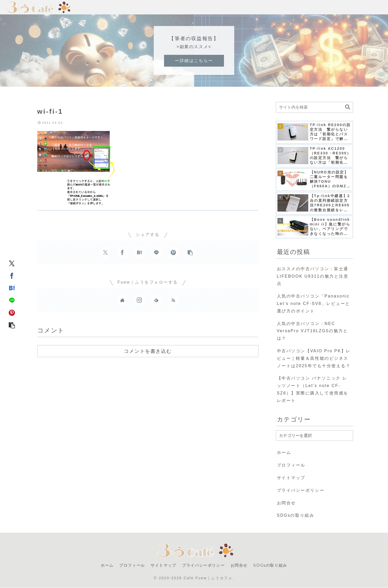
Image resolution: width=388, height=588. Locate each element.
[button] (12, 325)
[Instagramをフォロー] (139, 300)
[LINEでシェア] (12, 300)
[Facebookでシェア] (12, 276)
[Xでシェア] (12, 263)
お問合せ (286, 503)
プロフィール (291, 465)
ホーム (284, 453)
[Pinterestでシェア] (12, 313)
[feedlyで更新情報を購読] (156, 300)
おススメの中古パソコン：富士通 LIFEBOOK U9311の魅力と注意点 (313, 276)
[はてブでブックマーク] (12, 288)
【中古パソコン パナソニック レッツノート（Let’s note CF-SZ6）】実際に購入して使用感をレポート (313, 389)
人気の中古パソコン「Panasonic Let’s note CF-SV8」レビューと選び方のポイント (314, 304)
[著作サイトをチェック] (122, 300)
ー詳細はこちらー (194, 61)
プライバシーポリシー (301, 490)
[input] (314, 107)
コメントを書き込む (148, 351)
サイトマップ (291, 478)
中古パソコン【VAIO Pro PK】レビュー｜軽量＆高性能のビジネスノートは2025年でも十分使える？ (314, 358)
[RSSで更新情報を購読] (173, 300)
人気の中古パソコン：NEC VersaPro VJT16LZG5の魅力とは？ (313, 331)
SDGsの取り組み (296, 515)
